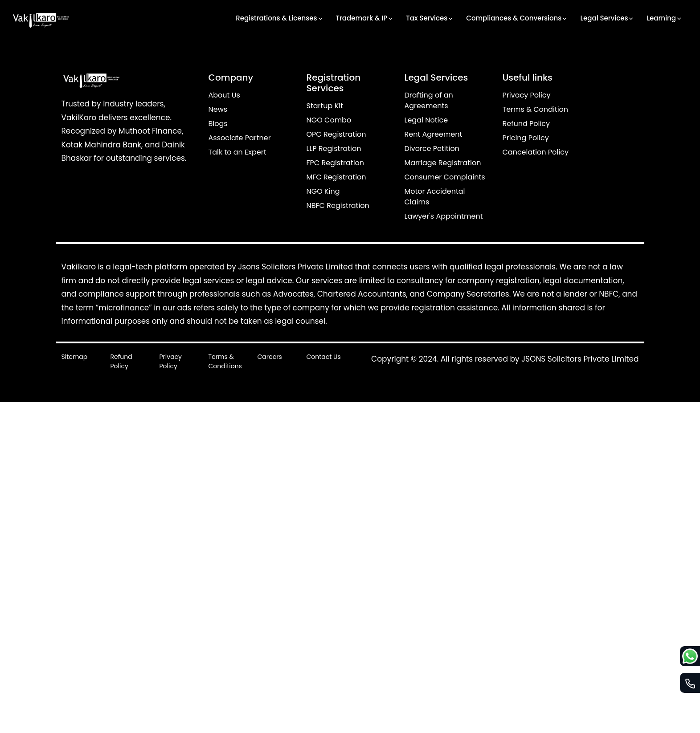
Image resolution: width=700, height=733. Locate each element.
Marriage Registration (443, 163)
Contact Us (324, 357)
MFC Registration (336, 177)
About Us (224, 95)
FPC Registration (336, 163)
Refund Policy (526, 124)
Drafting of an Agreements (429, 100)
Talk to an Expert (237, 152)
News (218, 109)
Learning (664, 19)
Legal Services (607, 19)
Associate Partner (240, 138)
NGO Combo (329, 120)
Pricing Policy (526, 138)
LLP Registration (334, 149)
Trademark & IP (365, 19)
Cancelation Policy (536, 152)
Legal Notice (426, 120)
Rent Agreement (434, 134)
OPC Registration (336, 134)
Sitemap (75, 357)
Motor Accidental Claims (435, 197)
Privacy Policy (527, 95)
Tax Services (430, 19)
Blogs (218, 124)
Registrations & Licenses (279, 19)
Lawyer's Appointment (444, 216)
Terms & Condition (536, 109)
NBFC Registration (338, 206)
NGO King (323, 191)
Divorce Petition (432, 149)
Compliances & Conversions (517, 19)
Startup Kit (325, 106)
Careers (270, 357)
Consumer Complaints (445, 177)
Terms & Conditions (225, 361)
